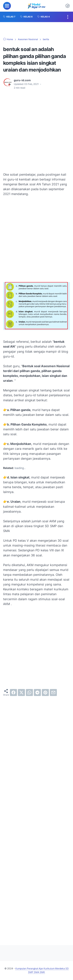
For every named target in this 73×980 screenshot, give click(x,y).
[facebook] (13, 692)
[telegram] (37, 692)
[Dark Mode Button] (68, 6)
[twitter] (21, 692)
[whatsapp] (29, 692)
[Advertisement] (36, 131)
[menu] (7, 6)
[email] (53, 692)
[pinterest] (45, 692)
